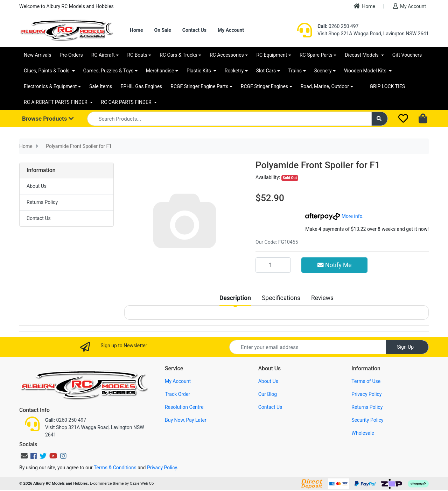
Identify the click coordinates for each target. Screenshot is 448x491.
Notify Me (335, 265)
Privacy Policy (366, 394)
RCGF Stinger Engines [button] (264, 86)
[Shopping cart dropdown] (424, 119)
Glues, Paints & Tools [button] (47, 71)
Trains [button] (295, 71)
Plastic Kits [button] (199, 71)
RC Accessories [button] (227, 55)
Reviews (322, 298)
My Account (409, 6)
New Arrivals (37, 55)
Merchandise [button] (160, 71)
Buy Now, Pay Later (186, 420)
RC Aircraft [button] (103, 55)
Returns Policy (42, 202)
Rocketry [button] (234, 71)
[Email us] (24, 456)
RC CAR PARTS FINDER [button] (127, 102)
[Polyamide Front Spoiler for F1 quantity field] (273, 265)
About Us (37, 186)
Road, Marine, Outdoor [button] (325, 86)
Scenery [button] (323, 71)
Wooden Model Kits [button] (366, 71)
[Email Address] (308, 347)
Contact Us (194, 30)
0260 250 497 (338, 26)
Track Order (177, 394)
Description (235, 298)
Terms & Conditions (115, 468)
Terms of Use (366, 381)
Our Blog (268, 394)
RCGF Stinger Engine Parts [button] (199, 86)
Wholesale (363, 433)
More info (334, 216)
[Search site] (380, 119)
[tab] (235, 298)
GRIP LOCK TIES (388, 86)
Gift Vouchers (407, 55)
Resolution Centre (184, 407)
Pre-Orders (71, 55)
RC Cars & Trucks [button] (178, 55)
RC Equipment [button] (272, 55)
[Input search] (229, 119)
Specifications (281, 298)
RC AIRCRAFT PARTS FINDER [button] (56, 102)
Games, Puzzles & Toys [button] (108, 71)
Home (364, 6)
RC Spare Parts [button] (316, 55)
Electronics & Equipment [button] (50, 86)
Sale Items (101, 86)
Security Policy (367, 420)
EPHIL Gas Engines (142, 86)
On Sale (162, 30)
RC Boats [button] (137, 55)
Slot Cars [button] (266, 71)
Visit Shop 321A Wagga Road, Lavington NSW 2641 (373, 34)
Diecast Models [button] (362, 55)
